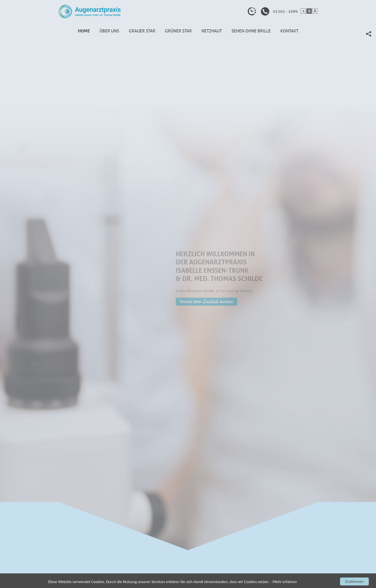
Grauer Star (142, 31)
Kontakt (289, 31)
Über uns (109, 31)
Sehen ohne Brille (251, 31)
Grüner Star (178, 31)
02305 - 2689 (285, 11)
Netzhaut (212, 31)
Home (84, 31)
